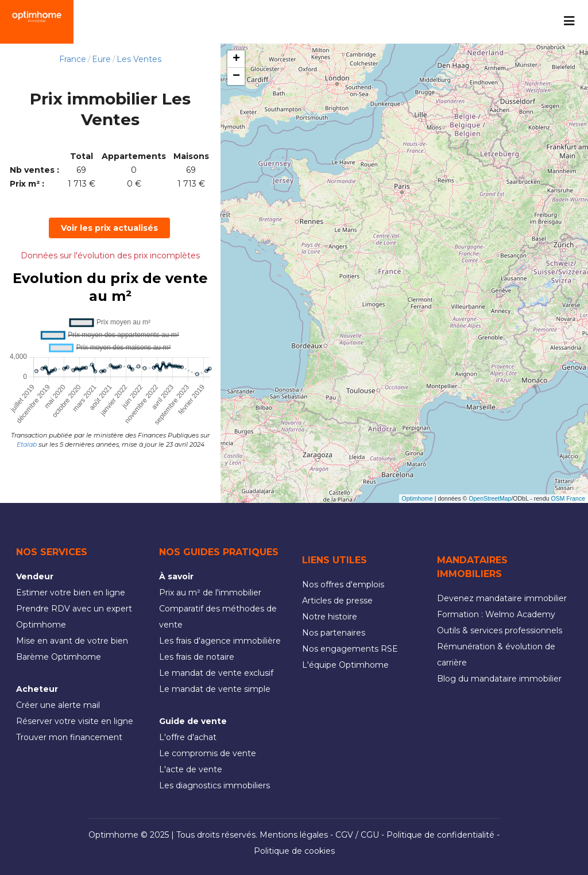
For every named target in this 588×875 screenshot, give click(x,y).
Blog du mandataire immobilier (499, 679)
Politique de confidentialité (440, 835)
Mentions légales (294, 835)
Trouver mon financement (69, 737)
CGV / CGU (357, 835)
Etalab (27, 444)
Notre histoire (330, 617)
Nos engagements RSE (350, 649)
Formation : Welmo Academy (496, 614)
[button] (236, 59)
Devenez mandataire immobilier (502, 598)
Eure (101, 59)
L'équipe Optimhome (345, 665)
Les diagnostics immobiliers (214, 785)
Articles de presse (337, 601)
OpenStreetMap (490, 498)
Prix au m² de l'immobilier (210, 593)
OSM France (568, 498)
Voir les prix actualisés (109, 228)
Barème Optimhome (59, 657)
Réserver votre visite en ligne (75, 721)
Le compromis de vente (208, 753)
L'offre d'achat (188, 737)
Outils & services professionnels (500, 630)
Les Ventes (139, 59)
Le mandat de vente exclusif (216, 673)
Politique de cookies (294, 851)
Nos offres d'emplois (343, 584)
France (73, 59)
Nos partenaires (334, 633)
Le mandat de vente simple (215, 689)
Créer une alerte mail (58, 705)
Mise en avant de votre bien (72, 641)
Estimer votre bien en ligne (71, 593)
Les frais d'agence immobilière (220, 641)
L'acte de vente (191, 769)
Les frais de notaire (197, 657)
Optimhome (417, 498)
